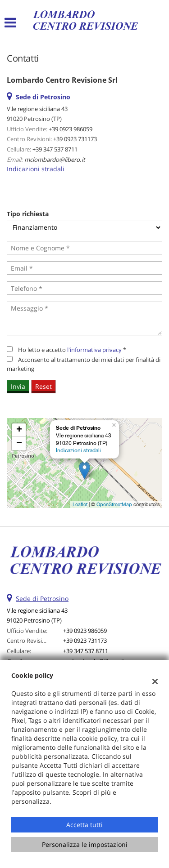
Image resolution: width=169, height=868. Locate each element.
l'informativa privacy (94, 350)
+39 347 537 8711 (55, 149)
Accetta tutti (84, 825)
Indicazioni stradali (36, 169)
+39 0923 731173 (75, 139)
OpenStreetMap (114, 504)
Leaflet (80, 504)
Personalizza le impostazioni (85, 844)
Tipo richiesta (28, 214)
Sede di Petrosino (42, 599)
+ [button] (19, 430)
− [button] (19, 444)
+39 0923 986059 (71, 129)
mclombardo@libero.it (55, 160)
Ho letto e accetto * (72, 350)
